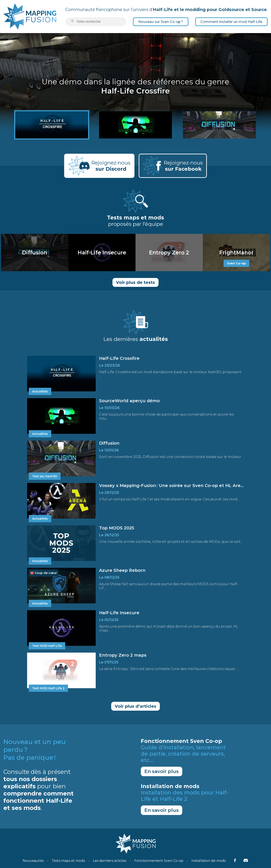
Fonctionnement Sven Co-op (159, 861)
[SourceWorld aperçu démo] (135, 125)
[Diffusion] (219, 125)
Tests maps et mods (68, 861)
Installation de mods (209, 861)
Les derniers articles (110, 861)
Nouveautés (33, 861)
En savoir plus (162, 771)
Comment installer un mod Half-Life (231, 22)
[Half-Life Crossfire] (52, 125)
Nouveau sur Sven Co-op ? (161, 22)
